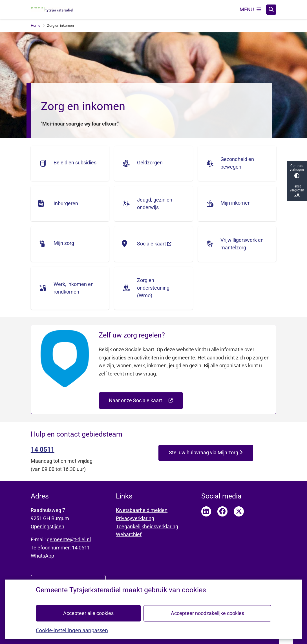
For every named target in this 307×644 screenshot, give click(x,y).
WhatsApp (42, 556)
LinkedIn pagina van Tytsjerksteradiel (206, 511)
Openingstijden (48, 526)
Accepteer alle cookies (88, 613)
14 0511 (81, 548)
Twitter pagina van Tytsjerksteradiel (239, 511)
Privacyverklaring (135, 518)
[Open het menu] (250, 10)
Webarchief (129, 534)
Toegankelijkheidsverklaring (147, 526)
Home (36, 25)
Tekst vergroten (297, 191)
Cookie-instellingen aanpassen (72, 630)
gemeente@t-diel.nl (69, 539)
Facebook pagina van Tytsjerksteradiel (222, 511)
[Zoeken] (271, 9)
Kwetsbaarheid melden (142, 510)
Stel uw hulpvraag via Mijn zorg (206, 452)
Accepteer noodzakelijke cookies (207, 613)
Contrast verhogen (297, 171)
